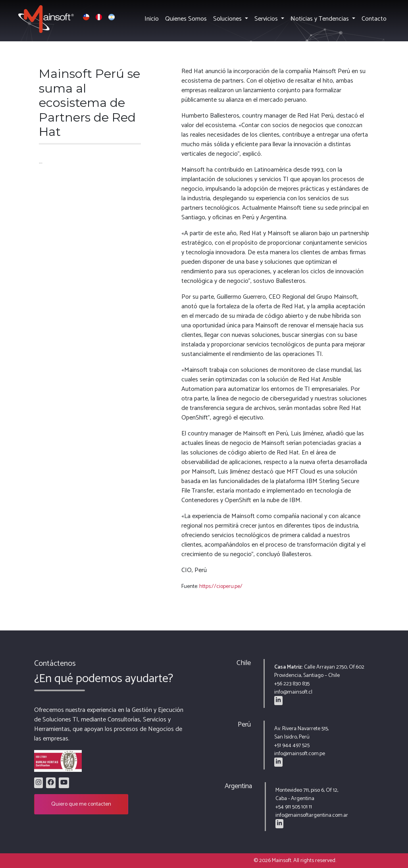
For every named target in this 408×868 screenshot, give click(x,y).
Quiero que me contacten (81, 804)
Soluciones (228, 19)
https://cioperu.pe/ (221, 587)
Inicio (152, 19)
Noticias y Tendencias (320, 19)
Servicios (267, 19)
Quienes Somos (186, 19)
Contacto (374, 19)
